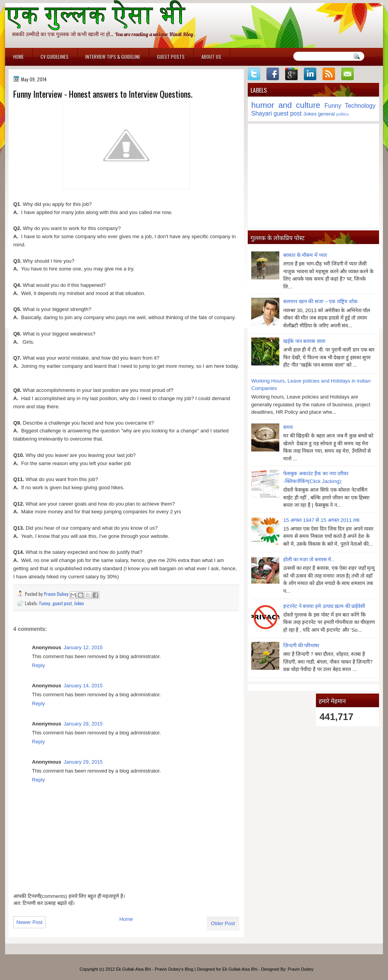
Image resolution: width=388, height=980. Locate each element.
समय (288, 427)
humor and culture (286, 105)
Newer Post (29, 922)
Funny (45, 603)
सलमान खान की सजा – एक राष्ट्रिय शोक (320, 301)
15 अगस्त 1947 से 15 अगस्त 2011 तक (321, 520)
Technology (360, 106)
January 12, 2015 (83, 647)
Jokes (79, 603)
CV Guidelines (55, 57)
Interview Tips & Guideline (113, 57)
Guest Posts (171, 57)
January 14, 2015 (83, 686)
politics (342, 114)
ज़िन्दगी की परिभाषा (301, 645)
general (326, 114)
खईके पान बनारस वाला (304, 341)
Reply (38, 665)
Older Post (223, 923)
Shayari (262, 113)
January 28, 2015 (83, 724)
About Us (211, 57)
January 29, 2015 (83, 762)
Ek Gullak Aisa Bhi (240, 969)
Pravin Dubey (57, 594)
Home (19, 57)
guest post (62, 603)
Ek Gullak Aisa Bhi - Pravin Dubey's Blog (155, 969)
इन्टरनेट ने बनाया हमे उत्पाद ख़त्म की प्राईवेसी (324, 606)
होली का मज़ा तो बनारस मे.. (309, 559)
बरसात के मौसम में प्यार (305, 255)
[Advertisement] (313, 176)
